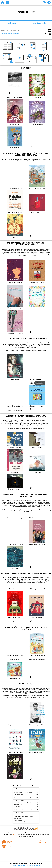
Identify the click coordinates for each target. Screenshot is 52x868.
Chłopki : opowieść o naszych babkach (23, 810)
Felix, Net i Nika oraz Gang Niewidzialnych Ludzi (25, 803)
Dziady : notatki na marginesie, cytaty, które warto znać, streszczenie (30, 798)
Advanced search (6, 34)
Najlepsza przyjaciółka (19, 818)
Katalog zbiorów (13, 23)
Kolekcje (16, 34)
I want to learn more (18, 865)
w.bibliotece (9, 835)
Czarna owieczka (18, 820)
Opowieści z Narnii (18, 791)
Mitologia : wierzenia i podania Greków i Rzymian (25, 793)
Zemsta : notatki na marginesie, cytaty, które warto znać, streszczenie (30, 817)
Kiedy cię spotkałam (18, 815)
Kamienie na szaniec (19, 794)
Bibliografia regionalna (39, 23)
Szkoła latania (17, 806)
